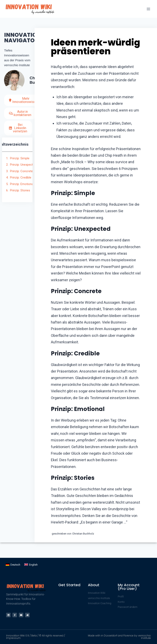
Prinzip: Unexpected (23, 165)
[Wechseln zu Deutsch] (13, 565)
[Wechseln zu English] (31, 565)
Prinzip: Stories (20, 190)
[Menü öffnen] (148, 9)
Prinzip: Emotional (22, 184)
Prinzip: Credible (21, 177)
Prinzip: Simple (20, 158)
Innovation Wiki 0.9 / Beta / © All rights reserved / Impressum (36, 637)
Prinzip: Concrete (21, 171)
